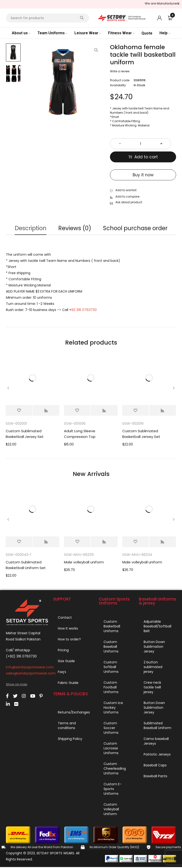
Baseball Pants (155, 777)
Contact (65, 618)
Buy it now (143, 175)
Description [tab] (29, 228)
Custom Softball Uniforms (111, 668)
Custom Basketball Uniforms (112, 627)
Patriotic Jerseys (157, 755)
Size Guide (66, 662)
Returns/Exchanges (74, 713)
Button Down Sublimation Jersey (154, 648)
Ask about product (129, 201)
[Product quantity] (143, 144)
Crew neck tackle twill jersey (152, 688)
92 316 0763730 (84, 311)
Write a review (120, 71)
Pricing (63, 651)
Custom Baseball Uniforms (111, 648)
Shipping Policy (70, 740)
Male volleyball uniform (84, 563)
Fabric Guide (68, 684)
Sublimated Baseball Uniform (157, 726)
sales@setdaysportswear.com (31, 674)
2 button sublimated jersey (153, 668)
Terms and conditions (67, 726)
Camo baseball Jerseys (156, 742)
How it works (68, 629)
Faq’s (62, 673)
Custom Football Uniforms (111, 688)
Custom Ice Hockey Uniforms (113, 708)
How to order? (69, 640)
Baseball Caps (155, 766)
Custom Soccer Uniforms (111, 729)
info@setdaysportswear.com (30, 668)
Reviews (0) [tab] (75, 228)
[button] (96, 50)
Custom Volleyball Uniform (111, 810)
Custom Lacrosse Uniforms (111, 749)
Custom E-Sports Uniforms (113, 790)
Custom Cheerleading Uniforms (115, 769)
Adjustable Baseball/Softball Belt (157, 627)
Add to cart (146, 157)
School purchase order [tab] (137, 228)
